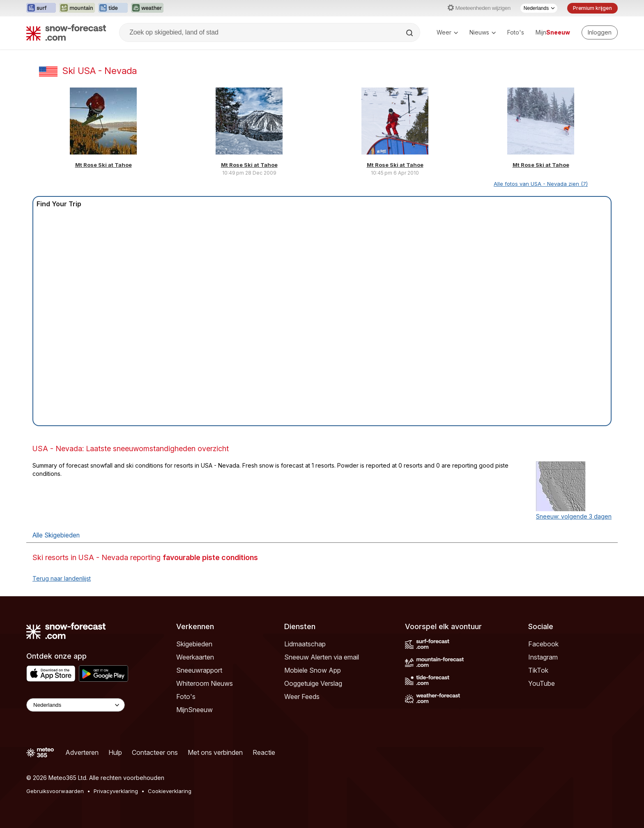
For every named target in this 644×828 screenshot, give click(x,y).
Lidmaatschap (305, 644)
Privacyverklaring (116, 791)
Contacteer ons (155, 752)
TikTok (538, 670)
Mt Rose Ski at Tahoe (103, 165)
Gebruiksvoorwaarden (55, 791)
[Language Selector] (76, 705)
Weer (447, 32)
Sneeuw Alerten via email (322, 657)
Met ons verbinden (215, 752)
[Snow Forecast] (66, 32)
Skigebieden (194, 644)
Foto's (516, 32)
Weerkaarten (195, 657)
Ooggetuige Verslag (313, 683)
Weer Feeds (302, 697)
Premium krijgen (592, 8)
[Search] (410, 33)
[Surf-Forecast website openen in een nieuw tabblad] (41, 8)
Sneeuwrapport (199, 670)
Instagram (543, 657)
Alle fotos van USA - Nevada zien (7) (541, 184)
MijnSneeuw (194, 710)
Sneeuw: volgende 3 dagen (574, 516)
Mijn (553, 32)
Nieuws (483, 32)
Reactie (264, 752)
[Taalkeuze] (539, 8)
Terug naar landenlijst (62, 578)
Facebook (543, 644)
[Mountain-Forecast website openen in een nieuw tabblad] (77, 8)
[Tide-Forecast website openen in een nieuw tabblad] (113, 8)
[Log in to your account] (600, 32)
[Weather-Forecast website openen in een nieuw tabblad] (147, 8)
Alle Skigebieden (56, 535)
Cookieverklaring (170, 791)
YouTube (542, 683)
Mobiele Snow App (313, 670)
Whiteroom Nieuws (205, 683)
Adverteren (82, 752)
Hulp (115, 752)
